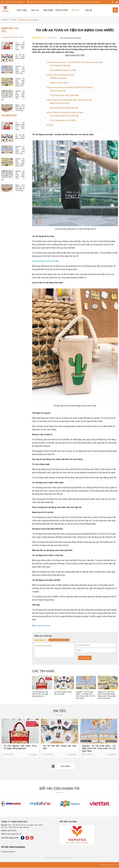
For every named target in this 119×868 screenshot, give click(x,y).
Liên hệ (89, 10)
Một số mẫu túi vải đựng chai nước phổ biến (65, 113)
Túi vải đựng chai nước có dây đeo (64, 116)
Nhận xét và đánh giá (43, 636)
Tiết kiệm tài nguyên (58, 78)
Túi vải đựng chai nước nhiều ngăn (64, 96)
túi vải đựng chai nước (43, 626)
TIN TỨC (75, 10)
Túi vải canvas (67, 858)
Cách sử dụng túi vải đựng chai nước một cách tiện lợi (69, 100)
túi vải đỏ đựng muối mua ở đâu (63, 70)
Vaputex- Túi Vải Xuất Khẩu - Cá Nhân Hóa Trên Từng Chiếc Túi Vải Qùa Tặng (85, 695)
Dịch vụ (35, 10)
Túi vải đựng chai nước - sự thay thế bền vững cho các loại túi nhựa (75, 62)
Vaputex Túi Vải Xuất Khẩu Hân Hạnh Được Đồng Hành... (20, 82)
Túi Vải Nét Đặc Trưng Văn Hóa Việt (63, 693)
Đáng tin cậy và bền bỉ (59, 83)
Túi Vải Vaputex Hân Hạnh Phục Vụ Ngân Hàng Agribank (40, 694)
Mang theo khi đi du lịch (60, 103)
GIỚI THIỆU (22, 10)
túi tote (59, 858)
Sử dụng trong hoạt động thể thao (64, 108)
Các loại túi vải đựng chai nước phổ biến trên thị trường (69, 88)
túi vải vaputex (50, 858)
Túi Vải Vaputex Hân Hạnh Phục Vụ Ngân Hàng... (20, 46)
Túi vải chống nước (58, 91)
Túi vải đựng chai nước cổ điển (63, 121)
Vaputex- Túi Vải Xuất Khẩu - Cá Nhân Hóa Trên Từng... (20, 70)
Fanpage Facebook (8, 852)
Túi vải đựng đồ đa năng (60, 66)
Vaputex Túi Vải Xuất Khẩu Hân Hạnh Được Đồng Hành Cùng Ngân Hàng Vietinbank (107, 695)
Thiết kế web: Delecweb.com (109, 865)
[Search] (115, 10)
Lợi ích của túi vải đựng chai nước (61, 75)
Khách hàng (62, 10)
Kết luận (50, 125)
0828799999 (18, 2)
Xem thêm (32, 755)
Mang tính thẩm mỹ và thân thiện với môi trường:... (20, 108)
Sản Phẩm (48, 10)
